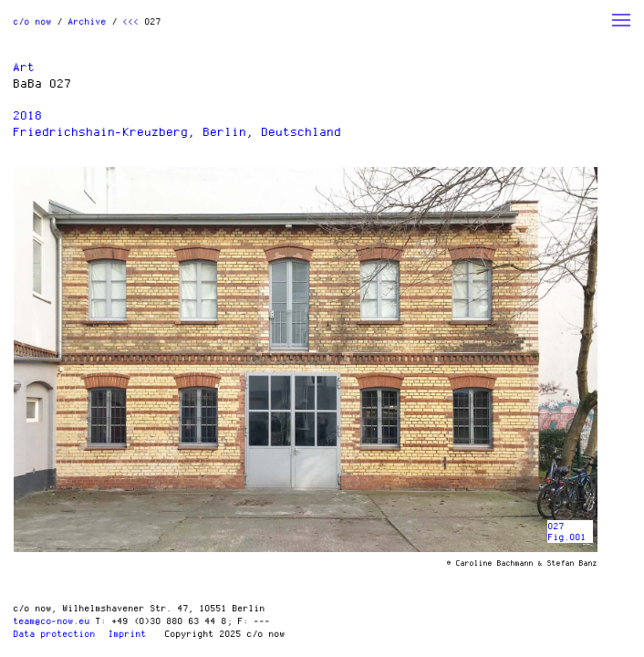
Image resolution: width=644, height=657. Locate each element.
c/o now (33, 21)
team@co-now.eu (52, 620)
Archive (88, 21)
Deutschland (302, 131)
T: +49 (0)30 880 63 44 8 (161, 620)
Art (25, 67)
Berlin (225, 131)
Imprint (128, 633)
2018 (28, 115)
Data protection (55, 633)
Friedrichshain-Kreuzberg (101, 131)
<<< (131, 21)
